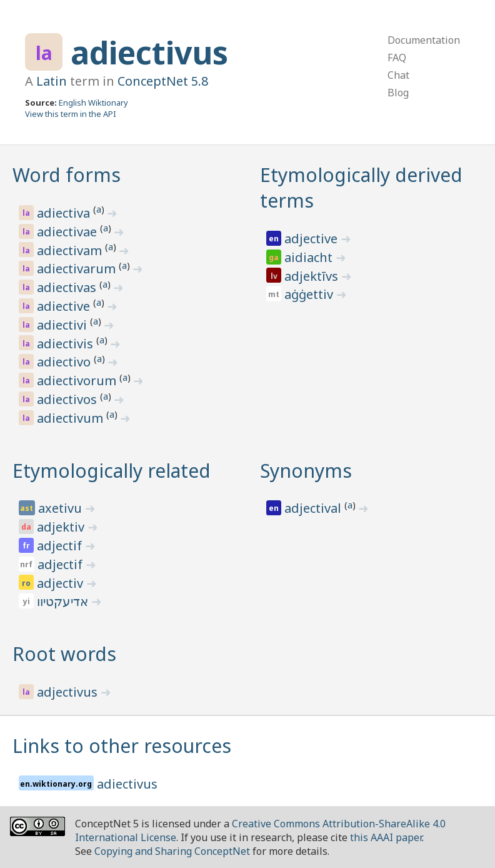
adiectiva (65, 213)
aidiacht (310, 257)
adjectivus (69, 692)
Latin (52, 81)
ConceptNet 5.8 (163, 81)
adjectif (61, 546)
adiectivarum (78, 269)
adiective (65, 306)
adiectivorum (78, 381)
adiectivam (71, 250)
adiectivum (72, 418)
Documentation (424, 40)
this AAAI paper (386, 837)
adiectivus (149, 53)
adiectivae (68, 232)
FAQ (397, 58)
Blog (398, 93)
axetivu (62, 508)
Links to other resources (122, 746)
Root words (64, 654)
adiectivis (67, 344)
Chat (398, 75)
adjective (312, 239)
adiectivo (65, 362)
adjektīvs (313, 276)
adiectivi (63, 325)
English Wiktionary (93, 103)
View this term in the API (71, 114)
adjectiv (62, 583)
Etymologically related (112, 471)
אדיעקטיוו (64, 601)
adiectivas (68, 287)
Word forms (67, 175)
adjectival (314, 508)
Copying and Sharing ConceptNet (172, 851)
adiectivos (68, 399)
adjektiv (62, 527)
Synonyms (306, 471)
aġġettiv (310, 294)
